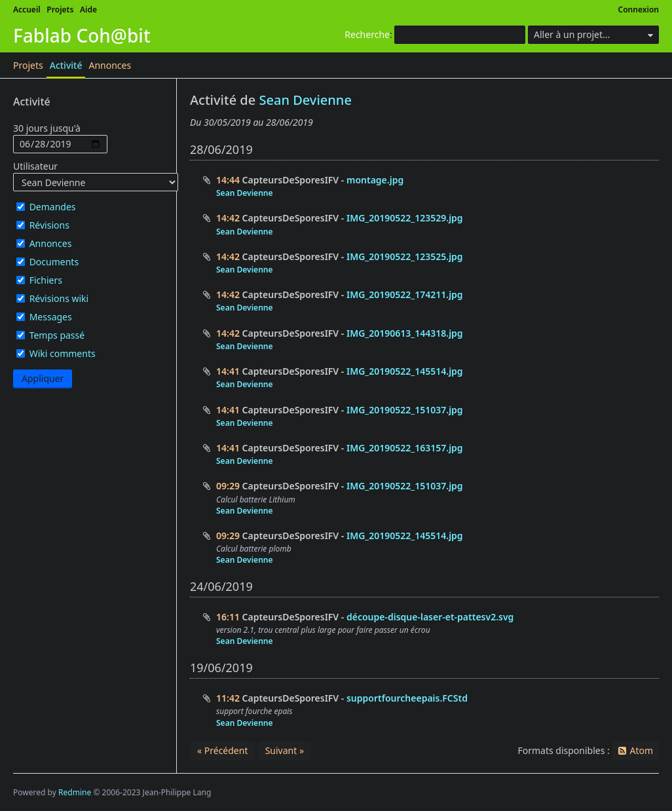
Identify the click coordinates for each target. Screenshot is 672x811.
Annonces (110, 65)
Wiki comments (63, 353)
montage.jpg (375, 180)
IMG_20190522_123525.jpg (405, 256)
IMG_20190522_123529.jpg (405, 218)
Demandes (53, 207)
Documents (54, 262)
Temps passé (57, 335)
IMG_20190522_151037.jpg (405, 410)
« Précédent (222, 750)
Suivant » (285, 750)
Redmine (75, 792)
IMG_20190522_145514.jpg (405, 371)
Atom (641, 750)
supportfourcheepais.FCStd (407, 698)
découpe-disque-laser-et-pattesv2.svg (430, 617)
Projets (60, 9)
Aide (88, 9)
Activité (66, 65)
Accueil (27, 9)
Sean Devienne (305, 100)
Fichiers (46, 280)
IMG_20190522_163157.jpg (405, 448)
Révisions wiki (59, 298)
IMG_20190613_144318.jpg (405, 333)
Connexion (639, 9)
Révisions (49, 225)
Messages (51, 317)
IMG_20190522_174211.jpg (405, 294)
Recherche (367, 34)
